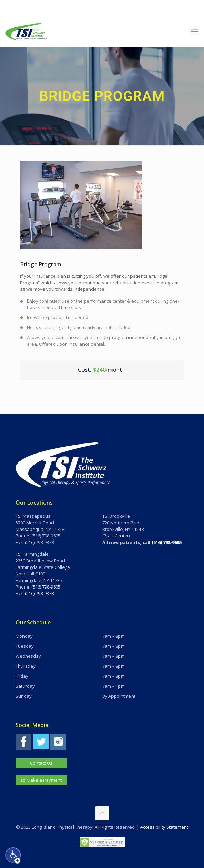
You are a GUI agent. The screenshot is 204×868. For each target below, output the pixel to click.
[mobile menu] (195, 31)
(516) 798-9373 (39, 593)
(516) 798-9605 (46, 587)
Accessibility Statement (164, 827)
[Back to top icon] (102, 813)
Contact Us (41, 763)
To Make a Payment (41, 780)
